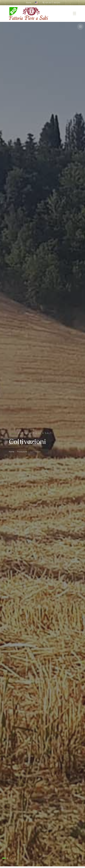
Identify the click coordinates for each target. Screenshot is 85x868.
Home (12, 452)
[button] (4, 858)
